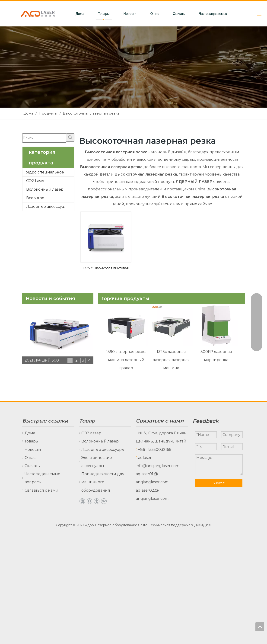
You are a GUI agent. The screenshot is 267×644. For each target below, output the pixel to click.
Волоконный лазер (45, 189)
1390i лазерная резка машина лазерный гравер (126, 360)
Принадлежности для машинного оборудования (103, 482)
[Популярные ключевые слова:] (70, 138)
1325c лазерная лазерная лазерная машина (171, 360)
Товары (104, 14)
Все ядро (35, 198)
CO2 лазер (91, 433)
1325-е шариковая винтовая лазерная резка (106, 268)
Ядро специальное (45, 172)
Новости (130, 14)
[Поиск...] (44, 138)
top (260, 627)
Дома (80, 14)
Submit (219, 483)
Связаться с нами (41, 490)
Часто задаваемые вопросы (221, 14)
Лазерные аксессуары (48, 207)
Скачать (179, 14)
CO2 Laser (35, 181)
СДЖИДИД (202, 525)
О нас (155, 14)
